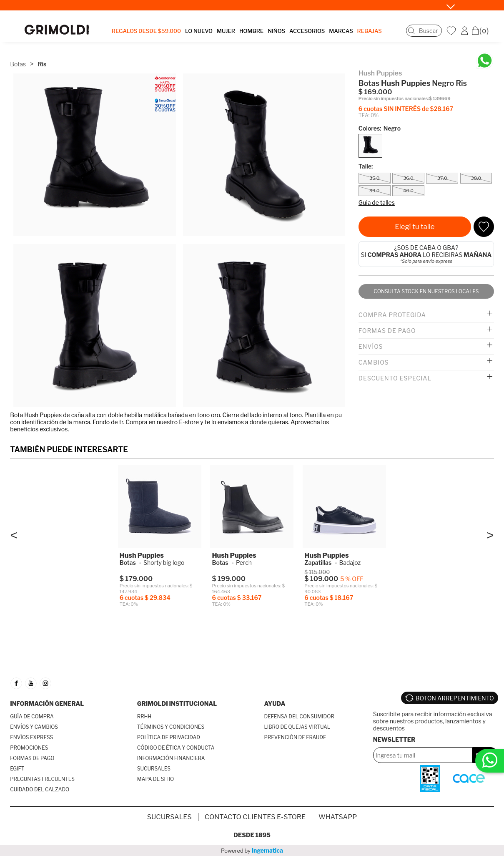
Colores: (380, 128)
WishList (452, 30)
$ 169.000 (375, 92)
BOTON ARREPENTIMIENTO (455, 698)
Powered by (252, 850)
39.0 (375, 191)
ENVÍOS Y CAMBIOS (34, 727)
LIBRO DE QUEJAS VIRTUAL (297, 727)
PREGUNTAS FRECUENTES (42, 779)
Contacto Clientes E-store (255, 817)
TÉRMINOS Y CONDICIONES (171, 727)
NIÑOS (276, 31)
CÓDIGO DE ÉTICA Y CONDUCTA (176, 748)
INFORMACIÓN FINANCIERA (171, 758)
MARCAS (341, 31)
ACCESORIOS (307, 31)
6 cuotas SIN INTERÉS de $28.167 (406, 109)
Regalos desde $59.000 (146, 31)
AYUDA (275, 704)
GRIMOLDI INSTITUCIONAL (177, 704)
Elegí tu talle (415, 227)
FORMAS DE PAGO (32, 758)
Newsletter (394, 739)
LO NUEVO (199, 31)
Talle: (366, 166)
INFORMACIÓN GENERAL (47, 704)
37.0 (442, 178)
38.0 (476, 178)
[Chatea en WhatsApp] (485, 61)
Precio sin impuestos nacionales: (394, 99)
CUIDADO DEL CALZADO (40, 789)
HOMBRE (251, 31)
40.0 (408, 191)
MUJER (226, 31)
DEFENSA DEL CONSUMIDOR (299, 716)
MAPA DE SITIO (155, 779)
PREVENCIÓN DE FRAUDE (295, 737)
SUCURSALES (154, 769)
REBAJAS (370, 31)
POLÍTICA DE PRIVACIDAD (169, 737)
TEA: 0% (369, 115)
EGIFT (17, 769)
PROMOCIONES (29, 748)
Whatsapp (338, 817)
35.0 (375, 178)
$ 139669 (440, 99)
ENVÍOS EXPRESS (31, 737)
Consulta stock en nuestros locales (426, 291)
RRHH (144, 716)
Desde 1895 (252, 835)
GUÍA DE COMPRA (32, 716)
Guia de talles (377, 203)
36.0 (408, 178)
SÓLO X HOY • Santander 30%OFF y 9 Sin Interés (244, 5)
